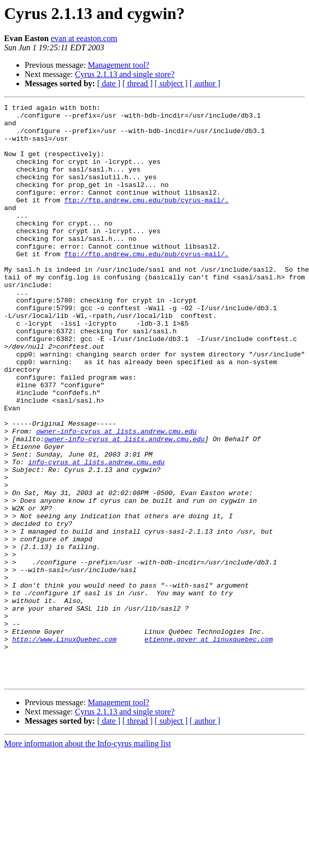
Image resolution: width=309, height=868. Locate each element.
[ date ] (109, 83)
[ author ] (205, 83)
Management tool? (119, 65)
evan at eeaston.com (84, 38)
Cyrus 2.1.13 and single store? (125, 74)
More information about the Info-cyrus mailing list (87, 859)
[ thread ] (138, 83)
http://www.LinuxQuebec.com (65, 747)
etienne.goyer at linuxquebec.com (209, 747)
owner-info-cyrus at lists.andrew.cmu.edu (116, 497)
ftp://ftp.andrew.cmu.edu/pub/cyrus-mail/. (147, 220)
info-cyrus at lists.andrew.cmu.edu (96, 534)
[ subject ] (171, 83)
